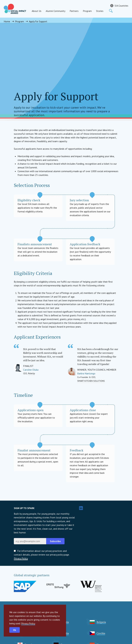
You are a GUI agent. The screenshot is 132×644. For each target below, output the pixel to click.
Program (87, 11)
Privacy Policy (28, 623)
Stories (100, 11)
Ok (15, 630)
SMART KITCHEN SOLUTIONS (91, 381)
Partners (74, 11)
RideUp (32, 373)
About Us (37, 11)
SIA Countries (121, 6)
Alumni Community (56, 11)
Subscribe (55, 541)
